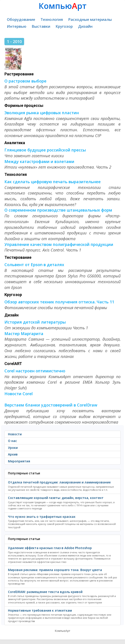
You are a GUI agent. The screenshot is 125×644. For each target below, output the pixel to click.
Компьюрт (63, 6)
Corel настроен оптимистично (35, 371)
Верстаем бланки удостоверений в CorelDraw (51, 405)
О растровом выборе (25, 81)
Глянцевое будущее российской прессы (45, 150)
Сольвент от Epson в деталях (34, 265)
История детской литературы (35, 322)
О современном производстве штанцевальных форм (58, 210)
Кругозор (64, 26)
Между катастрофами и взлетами (39, 161)
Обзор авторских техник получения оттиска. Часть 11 (59, 302)
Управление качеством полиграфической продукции (59, 244)
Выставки (41, 26)
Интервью (17, 26)
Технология (52, 19)
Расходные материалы (90, 19)
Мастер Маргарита (24, 334)
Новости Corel (19, 394)
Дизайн (85, 26)
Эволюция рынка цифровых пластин (42, 113)
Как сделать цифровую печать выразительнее (53, 182)
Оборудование (21, 19)
